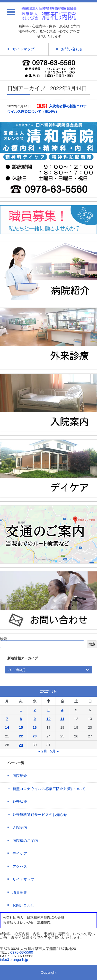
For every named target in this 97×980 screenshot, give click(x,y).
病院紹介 (20, 776)
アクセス (20, 866)
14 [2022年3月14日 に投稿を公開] (7, 727)
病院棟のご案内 (25, 841)
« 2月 (43, 751)
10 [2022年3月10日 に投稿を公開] (48, 719)
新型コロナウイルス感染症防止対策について (49, 789)
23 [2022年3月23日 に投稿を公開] (35, 736)
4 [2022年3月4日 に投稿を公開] (62, 710)
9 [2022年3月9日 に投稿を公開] (35, 719)
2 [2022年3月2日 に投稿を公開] (35, 710)
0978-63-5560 (22, 952)
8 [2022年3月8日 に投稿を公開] (21, 719)
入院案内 (20, 827)
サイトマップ (23, 879)
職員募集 (20, 892)
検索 (3, 639)
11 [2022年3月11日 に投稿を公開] (62, 719)
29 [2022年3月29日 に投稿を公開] (21, 745)
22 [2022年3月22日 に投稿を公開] (21, 736)
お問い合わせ (23, 905)
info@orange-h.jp (14, 960)
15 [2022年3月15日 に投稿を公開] (21, 727)
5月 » (54, 751)
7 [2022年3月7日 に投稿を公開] (7, 719)
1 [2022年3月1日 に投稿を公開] (21, 710)
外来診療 (20, 802)
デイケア (20, 853)
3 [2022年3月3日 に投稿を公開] (48, 710)
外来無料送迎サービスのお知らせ (40, 815)
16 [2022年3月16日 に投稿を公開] (35, 727)
